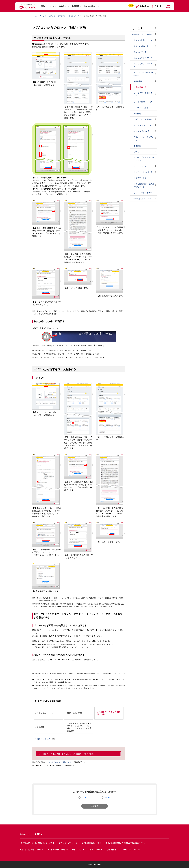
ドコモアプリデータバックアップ (144, 159)
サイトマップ (77, 850)
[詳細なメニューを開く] (169, 6)
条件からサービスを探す (57, 16)
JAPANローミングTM (142, 108)
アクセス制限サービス (143, 40)
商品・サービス (47, 6)
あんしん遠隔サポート (143, 46)
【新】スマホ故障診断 (143, 119)
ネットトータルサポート (144, 193)
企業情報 (75, 6)
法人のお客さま (90, 6)
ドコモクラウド (140, 166)
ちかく (136, 152)
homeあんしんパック (142, 199)
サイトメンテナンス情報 (58, 850)
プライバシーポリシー (67, 843)
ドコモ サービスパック (143, 172)
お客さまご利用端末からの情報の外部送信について (124, 843)
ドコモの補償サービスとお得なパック (144, 185)
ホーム (34, 16)
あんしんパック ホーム (143, 58)
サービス (43, 16)
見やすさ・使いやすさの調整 (30, 850)
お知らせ (63, 6)
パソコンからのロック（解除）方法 (58, 762)
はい (84, 797)
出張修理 (137, 114)
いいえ (108, 797)
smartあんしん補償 (141, 131)
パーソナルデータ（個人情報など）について (36, 843)
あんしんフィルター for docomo (143, 74)
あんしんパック (140, 52)
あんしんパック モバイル (143, 65)
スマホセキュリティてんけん (144, 138)
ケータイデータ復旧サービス (144, 95)
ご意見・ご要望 (94, 850)
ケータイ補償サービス (143, 102)
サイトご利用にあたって (90, 843)
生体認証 (137, 146)
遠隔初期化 (138, 81)
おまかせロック (74, 16)
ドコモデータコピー (142, 178)
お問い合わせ (111, 850)
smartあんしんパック (142, 125)
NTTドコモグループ (132, 850)
